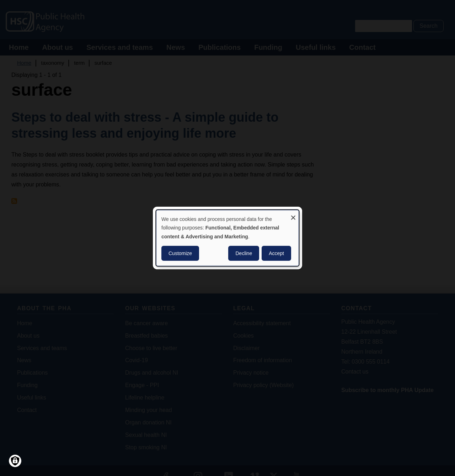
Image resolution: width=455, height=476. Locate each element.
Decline (244, 253)
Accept (276, 253)
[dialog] (227, 238)
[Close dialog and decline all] (293, 215)
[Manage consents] (15, 461)
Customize (180, 253)
